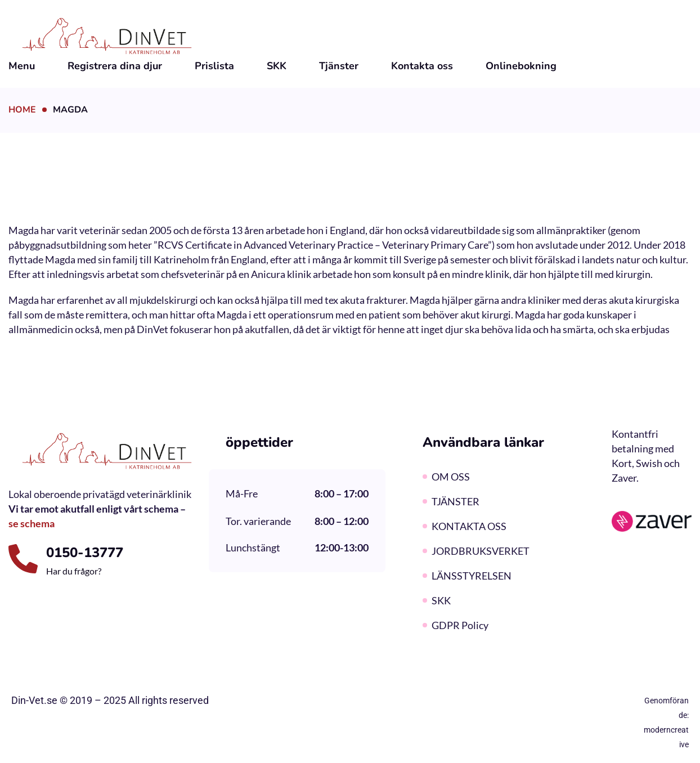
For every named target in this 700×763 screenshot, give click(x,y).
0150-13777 (85, 553)
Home (22, 110)
